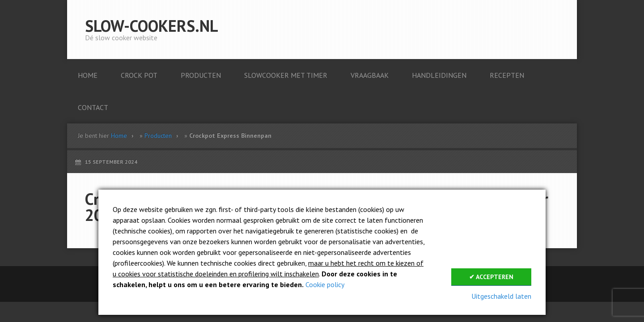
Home (119, 136)
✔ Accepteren (491, 277)
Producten (158, 136)
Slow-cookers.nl (152, 26)
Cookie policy (325, 284)
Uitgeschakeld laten (501, 296)
